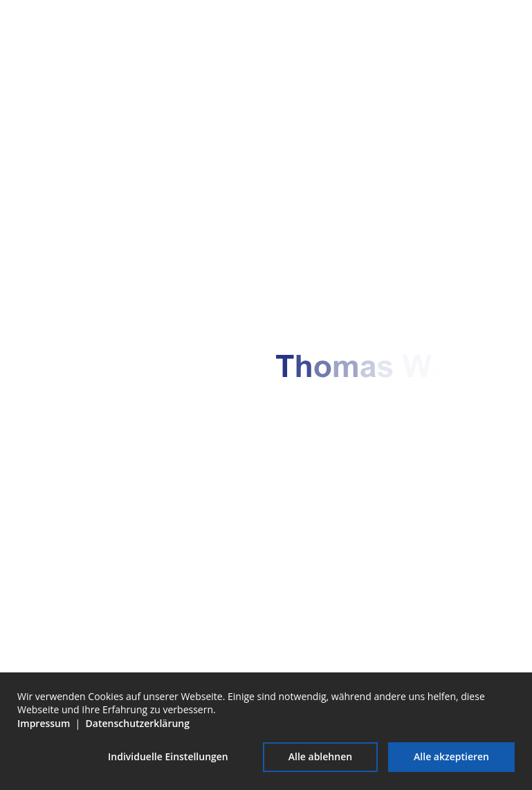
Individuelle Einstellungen (168, 756)
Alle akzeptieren (451, 756)
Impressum (44, 723)
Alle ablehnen (320, 756)
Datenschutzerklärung (138, 723)
